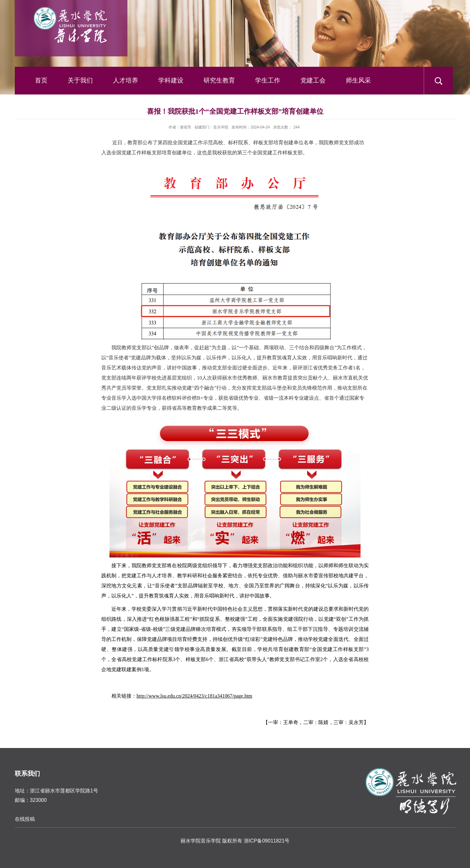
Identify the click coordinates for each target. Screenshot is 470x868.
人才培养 (126, 80)
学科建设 (171, 80)
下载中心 (38, 108)
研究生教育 (219, 80)
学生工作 (268, 80)
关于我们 (80, 80)
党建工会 (313, 80)
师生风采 (358, 80)
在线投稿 (25, 819)
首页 (41, 80)
